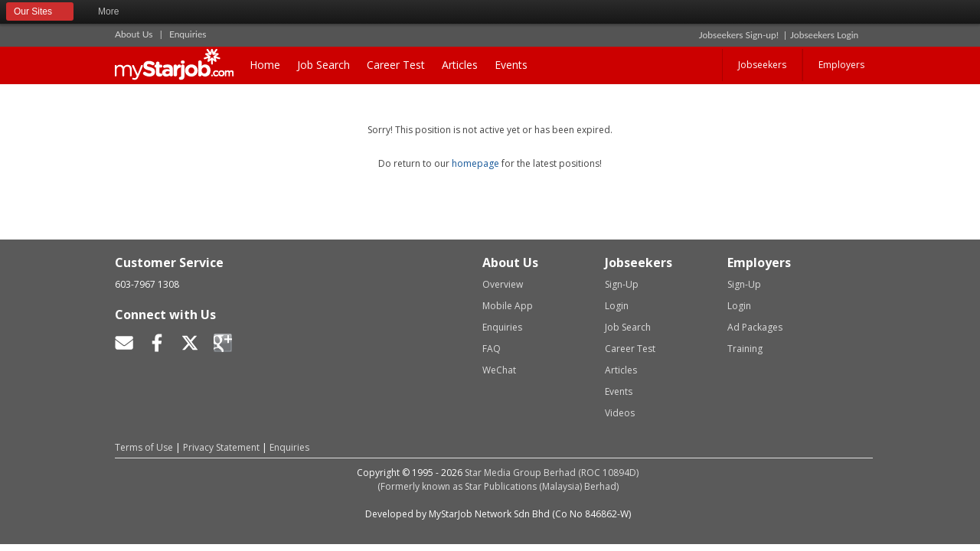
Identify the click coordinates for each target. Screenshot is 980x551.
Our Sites (40, 12)
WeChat (499, 370)
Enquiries (188, 34)
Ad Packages (755, 327)
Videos (620, 413)
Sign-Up (622, 284)
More (115, 12)
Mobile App (508, 306)
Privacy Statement (221, 447)
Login (617, 306)
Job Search (323, 65)
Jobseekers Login (824, 35)
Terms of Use (144, 447)
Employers (841, 65)
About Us (134, 34)
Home (265, 65)
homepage (475, 163)
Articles (460, 65)
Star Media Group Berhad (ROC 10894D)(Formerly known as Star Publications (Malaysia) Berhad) (508, 479)
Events (511, 65)
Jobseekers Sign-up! (739, 35)
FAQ (492, 349)
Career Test (396, 65)
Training (745, 349)
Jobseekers (762, 65)
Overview (503, 284)
